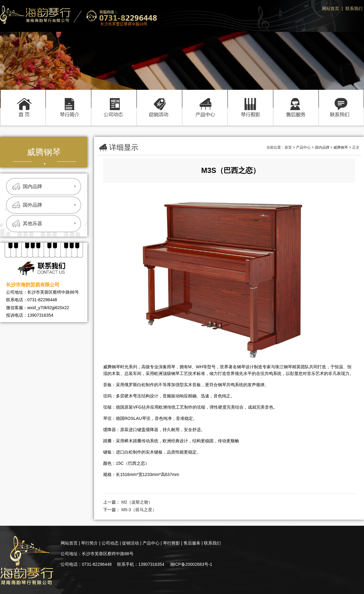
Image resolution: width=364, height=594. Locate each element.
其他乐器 (32, 223)
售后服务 (296, 101)
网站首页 (331, 8)
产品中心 (205, 101)
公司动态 (114, 101)
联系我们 (354, 8)
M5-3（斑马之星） (139, 510)
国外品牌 (32, 205)
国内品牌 (32, 186)
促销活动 (159, 101)
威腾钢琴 (341, 147)
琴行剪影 (250, 101)
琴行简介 (68, 101)
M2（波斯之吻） (137, 502)
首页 (23, 101)
